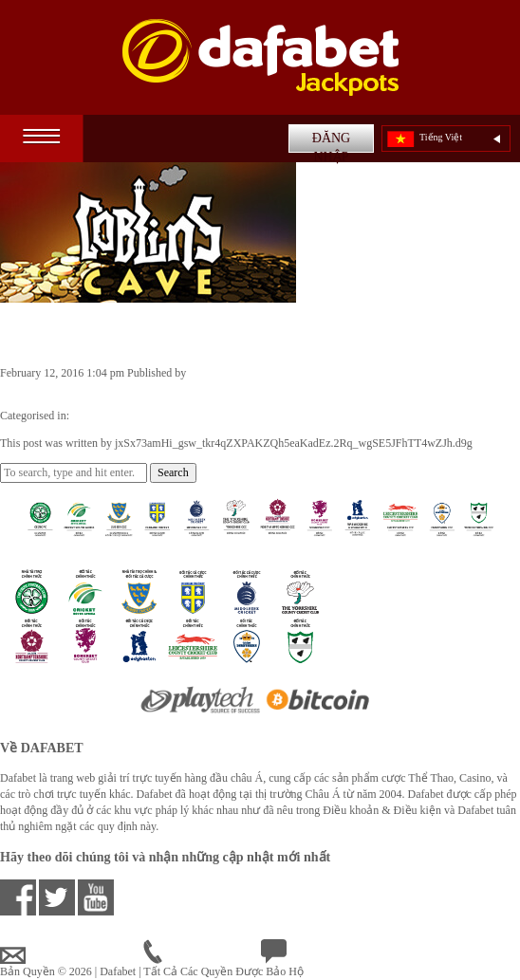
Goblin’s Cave (69, 333)
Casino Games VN (115, 416)
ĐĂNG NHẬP (331, 142)
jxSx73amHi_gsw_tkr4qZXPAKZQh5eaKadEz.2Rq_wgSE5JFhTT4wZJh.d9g (179, 389)
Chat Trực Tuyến (315, 955)
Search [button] (173, 472)
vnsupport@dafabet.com (72, 955)
